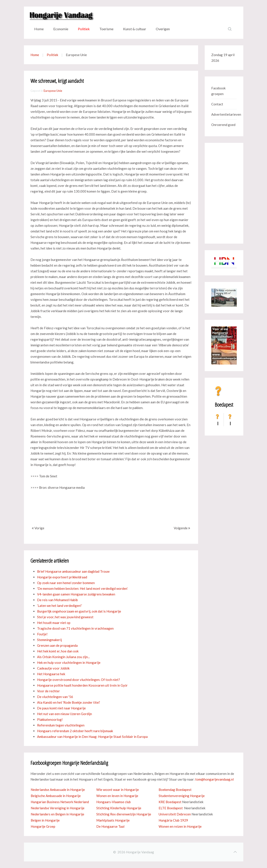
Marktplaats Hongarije (113, 820)
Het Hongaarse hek (51, 674)
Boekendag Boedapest (175, 790)
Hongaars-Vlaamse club (114, 802)
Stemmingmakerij (49, 640)
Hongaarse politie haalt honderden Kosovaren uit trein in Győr (82, 685)
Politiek (84, 29)
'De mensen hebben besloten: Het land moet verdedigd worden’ (82, 588)
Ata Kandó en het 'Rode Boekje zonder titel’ (69, 702)
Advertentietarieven (224, 114)
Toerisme (106, 29)
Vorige (38, 528)
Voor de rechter (48, 691)
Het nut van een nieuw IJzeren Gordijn (65, 714)
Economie (61, 29)
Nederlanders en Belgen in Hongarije (57, 814)
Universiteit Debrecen (175, 814)
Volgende (182, 528)
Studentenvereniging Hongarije (182, 796)
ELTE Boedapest (171, 808)
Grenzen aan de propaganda (57, 645)
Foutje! (42, 634)
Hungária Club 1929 (173, 820)
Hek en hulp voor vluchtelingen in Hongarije (69, 663)
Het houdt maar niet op (54, 623)
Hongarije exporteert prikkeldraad (62, 577)
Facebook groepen (218, 91)
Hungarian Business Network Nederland (60, 802)
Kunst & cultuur (135, 29)
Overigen (163, 29)
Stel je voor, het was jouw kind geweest (65, 617)
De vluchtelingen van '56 (55, 697)
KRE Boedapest (170, 802)
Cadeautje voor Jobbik (53, 668)
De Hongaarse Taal (110, 826)
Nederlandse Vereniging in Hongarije (58, 808)
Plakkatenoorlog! (50, 719)
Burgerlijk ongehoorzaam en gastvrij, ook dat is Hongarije (79, 611)
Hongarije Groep (43, 826)
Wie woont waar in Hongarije (118, 790)
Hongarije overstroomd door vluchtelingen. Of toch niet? (79, 680)
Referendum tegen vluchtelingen (61, 725)
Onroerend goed (223, 125)
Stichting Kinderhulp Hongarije (119, 808)
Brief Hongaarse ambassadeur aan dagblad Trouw (73, 571)
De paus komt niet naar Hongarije (61, 708)
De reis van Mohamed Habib (57, 600)
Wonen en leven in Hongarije (117, 796)
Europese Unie (53, 91)
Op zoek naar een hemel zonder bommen (66, 583)
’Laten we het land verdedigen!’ (60, 606)
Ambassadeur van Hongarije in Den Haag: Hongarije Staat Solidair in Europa (92, 737)
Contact (217, 104)
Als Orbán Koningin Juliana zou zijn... (63, 657)
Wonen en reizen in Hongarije (180, 826)
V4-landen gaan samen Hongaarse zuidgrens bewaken (76, 594)
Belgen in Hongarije (45, 820)
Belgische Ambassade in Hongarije (56, 796)
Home (39, 29)
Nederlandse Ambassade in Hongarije (58, 790)
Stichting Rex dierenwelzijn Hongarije (124, 814)
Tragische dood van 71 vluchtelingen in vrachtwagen (75, 628)
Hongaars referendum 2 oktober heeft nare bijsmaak (75, 731)
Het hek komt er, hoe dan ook (58, 651)
